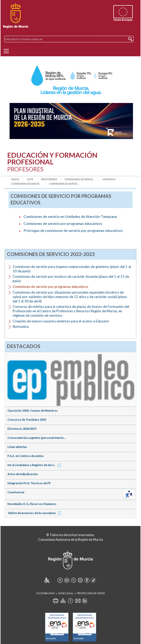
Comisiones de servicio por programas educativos (63, 223)
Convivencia (16, 492)
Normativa (21, 327)
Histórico (109, 179)
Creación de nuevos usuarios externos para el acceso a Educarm (61, 321)
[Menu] (6, 51)
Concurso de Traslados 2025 (27, 420)
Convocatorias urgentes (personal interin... (37, 438)
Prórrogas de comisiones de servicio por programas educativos (73, 230)
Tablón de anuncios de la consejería (35, 513)
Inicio (15, 179)
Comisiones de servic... (26, 184)
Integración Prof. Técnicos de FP (29, 483)
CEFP (30, 179)
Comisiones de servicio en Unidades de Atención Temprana (70, 216)
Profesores (49, 179)
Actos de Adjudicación (23, 474)
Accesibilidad (45, 593)
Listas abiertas (17, 447)
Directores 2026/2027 (22, 429)
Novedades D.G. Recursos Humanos (32, 504)
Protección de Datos (91, 593)
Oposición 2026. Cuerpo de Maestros (33, 410)
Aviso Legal (66, 593)
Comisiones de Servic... (80, 179)
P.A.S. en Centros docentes (26, 456)
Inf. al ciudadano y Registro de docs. (35, 465)
